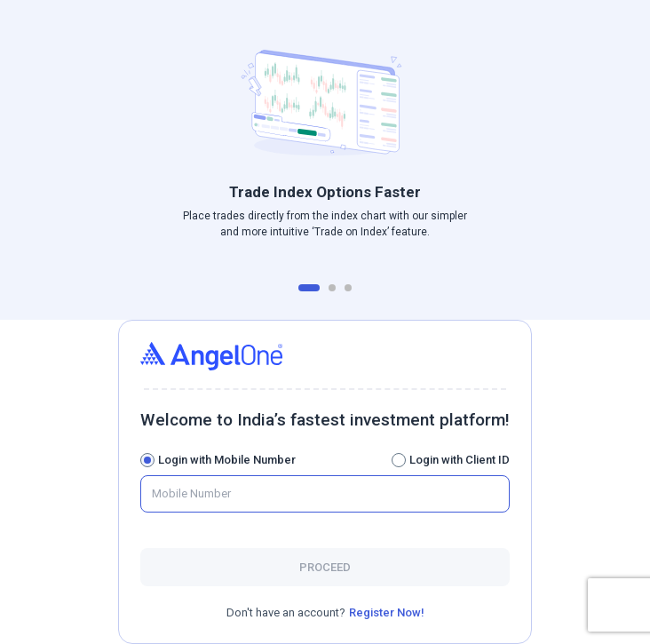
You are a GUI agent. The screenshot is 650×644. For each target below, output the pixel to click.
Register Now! (387, 612)
